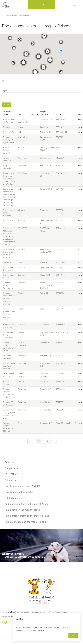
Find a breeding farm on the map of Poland (27, 516)
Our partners (11, 468)
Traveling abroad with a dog (19, 492)
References (10, 480)
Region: (5, 91)
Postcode (34, 114)
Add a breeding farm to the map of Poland (27, 504)
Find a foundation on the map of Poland (25, 522)
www (80, 114)
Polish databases (13, 498)
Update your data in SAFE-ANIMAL (23, 486)
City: (4, 81)
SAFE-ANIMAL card (14, 474)
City (19, 114)
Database (9, 462)
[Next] (56, 441)
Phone (58, 114)
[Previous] (30, 441)
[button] (61, 51)
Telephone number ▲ (44, 113)
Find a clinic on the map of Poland (22, 510)
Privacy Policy (39, 630)
